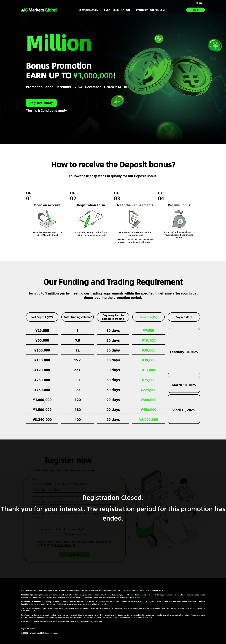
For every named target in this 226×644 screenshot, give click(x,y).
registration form (98, 232)
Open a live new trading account (47, 232)
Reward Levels (88, 10)
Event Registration (117, 10)
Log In (196, 10)
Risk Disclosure (139, 597)
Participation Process (151, 10)
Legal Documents (28, 629)
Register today (41, 103)
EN (199, 3)
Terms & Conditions (42, 111)
